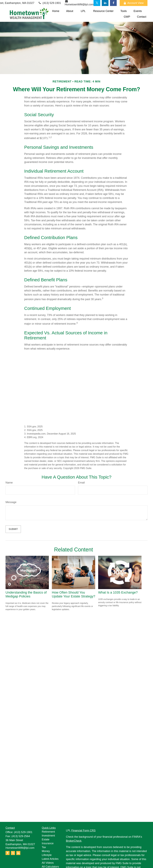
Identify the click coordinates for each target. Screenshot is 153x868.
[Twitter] (97, 3)
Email (81, 483)
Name (9, 483)
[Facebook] (113, 3)
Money (46, 851)
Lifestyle (47, 855)
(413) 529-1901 (50, 3)
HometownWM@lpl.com (20, 848)
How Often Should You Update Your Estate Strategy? (74, 594)
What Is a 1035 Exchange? (118, 592)
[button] (56, 11)
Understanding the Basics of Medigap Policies (26, 594)
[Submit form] (13, 529)
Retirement (48, 832)
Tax (44, 847)
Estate (46, 839)
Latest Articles (50, 859)
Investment (48, 836)
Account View (134, 3)
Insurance (48, 843)
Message (11, 502)
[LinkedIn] (105, 3)
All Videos (48, 863)
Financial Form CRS (84, 831)
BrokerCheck (74, 841)
